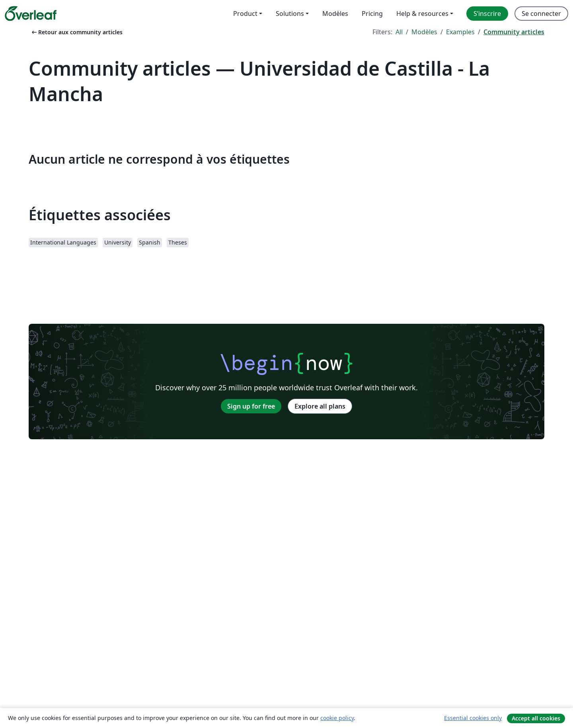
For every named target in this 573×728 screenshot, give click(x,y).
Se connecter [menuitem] (541, 14)
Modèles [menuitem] (335, 14)
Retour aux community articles (76, 32)
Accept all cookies (536, 718)
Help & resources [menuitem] (422, 14)
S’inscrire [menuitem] (487, 14)
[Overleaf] (31, 14)
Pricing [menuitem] (372, 14)
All (399, 32)
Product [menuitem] (245, 14)
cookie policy (337, 718)
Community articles (514, 32)
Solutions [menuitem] (290, 14)
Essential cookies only (473, 718)
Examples (460, 32)
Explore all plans (320, 406)
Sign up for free (251, 406)
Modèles (424, 32)
